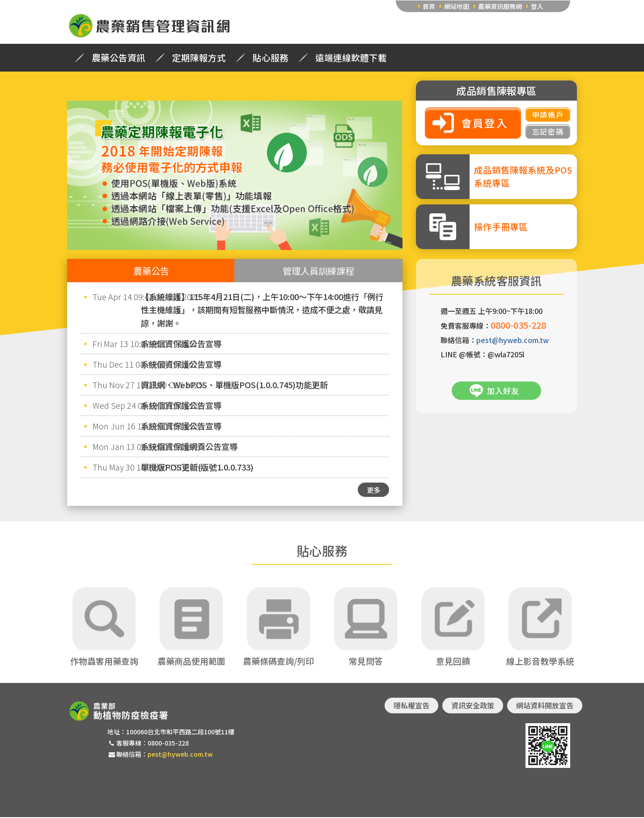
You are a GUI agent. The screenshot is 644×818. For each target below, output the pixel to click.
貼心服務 (271, 58)
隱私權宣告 (411, 706)
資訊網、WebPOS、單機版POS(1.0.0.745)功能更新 (234, 385)
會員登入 (485, 123)
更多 (373, 490)
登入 (537, 6)
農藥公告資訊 (119, 58)
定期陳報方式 (199, 58)
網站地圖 (457, 6)
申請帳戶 (548, 114)
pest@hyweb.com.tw (513, 340)
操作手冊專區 (501, 227)
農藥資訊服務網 (500, 6)
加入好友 (503, 391)
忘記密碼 (548, 131)
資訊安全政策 (473, 706)
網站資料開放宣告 (545, 706)
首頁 (429, 6)
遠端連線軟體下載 (351, 58)
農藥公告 (151, 271)
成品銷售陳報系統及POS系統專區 (523, 176)
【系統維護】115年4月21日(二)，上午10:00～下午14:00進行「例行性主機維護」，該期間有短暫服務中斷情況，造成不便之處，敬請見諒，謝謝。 (262, 309)
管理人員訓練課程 (318, 271)
